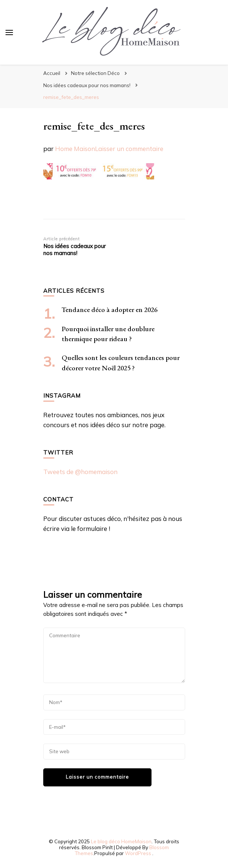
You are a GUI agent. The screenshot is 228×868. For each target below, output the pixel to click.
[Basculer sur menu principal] (9, 32)
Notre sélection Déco (95, 73)
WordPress (138, 853)
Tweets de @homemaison (80, 472)
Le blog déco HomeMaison (121, 841)
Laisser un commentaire (129, 149)
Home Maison (75, 149)
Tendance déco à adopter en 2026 (110, 310)
